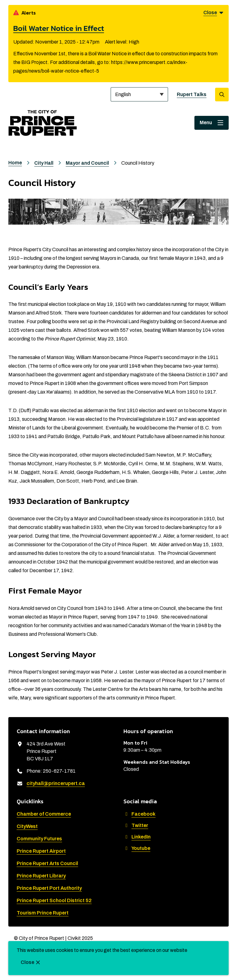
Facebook (139, 814)
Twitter (136, 825)
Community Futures (39, 839)
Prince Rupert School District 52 (54, 900)
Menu (206, 122)
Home (15, 163)
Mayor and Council (87, 163)
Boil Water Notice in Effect (59, 28)
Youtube (137, 848)
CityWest (27, 826)
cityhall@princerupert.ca (56, 783)
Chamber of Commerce (44, 814)
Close (27, 962)
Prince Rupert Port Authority (49, 888)
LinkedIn (137, 837)
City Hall (44, 163)
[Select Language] (139, 94)
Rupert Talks (192, 94)
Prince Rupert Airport (41, 851)
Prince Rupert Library (41, 876)
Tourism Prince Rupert (43, 913)
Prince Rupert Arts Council (47, 863)
